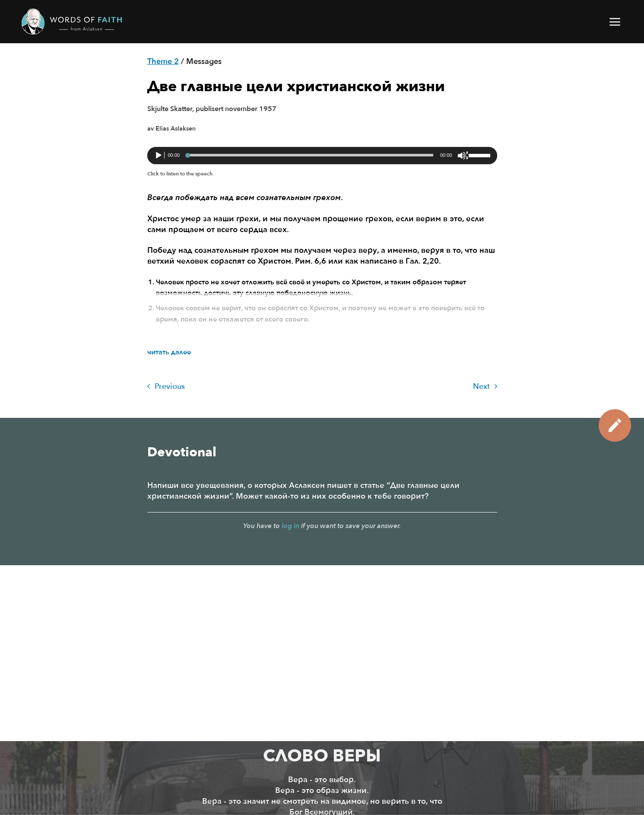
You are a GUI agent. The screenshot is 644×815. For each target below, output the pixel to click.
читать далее (169, 352)
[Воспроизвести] (159, 156)
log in (290, 526)
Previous (166, 387)
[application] (322, 156)
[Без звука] (463, 156)
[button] (615, 22)
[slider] (310, 155)
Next (485, 387)
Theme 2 (163, 62)
